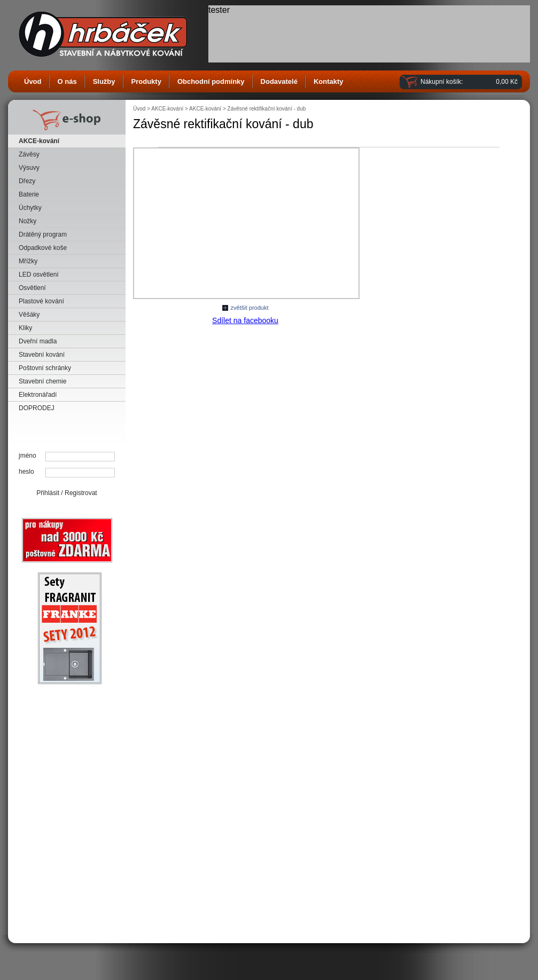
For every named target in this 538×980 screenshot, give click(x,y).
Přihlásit (48, 493)
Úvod (33, 81)
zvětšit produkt (250, 308)
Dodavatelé (279, 81)
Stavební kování (42, 355)
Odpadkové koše (43, 248)
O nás (67, 81)
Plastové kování (41, 301)
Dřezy (27, 181)
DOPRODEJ (37, 408)
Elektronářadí (38, 395)
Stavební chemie (42, 381)
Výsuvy (29, 168)
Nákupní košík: (442, 82)
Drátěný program (43, 234)
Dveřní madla (38, 341)
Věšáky (29, 315)
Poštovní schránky (45, 368)
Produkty (146, 81)
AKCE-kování (39, 141)
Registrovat (81, 493)
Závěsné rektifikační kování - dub (267, 109)
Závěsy (29, 154)
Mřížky (28, 261)
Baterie (29, 194)
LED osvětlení (39, 275)
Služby (104, 81)
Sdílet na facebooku (245, 320)
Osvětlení (32, 288)
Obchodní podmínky (211, 81)
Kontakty (329, 81)
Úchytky (30, 208)
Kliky (25, 328)
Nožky (28, 221)
